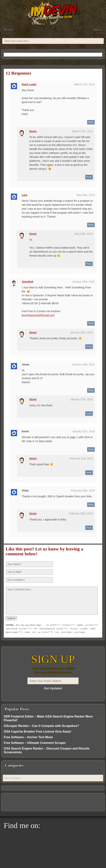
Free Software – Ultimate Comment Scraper (35, 743)
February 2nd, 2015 (81, 458)
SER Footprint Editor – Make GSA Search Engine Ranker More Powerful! (48, 718)
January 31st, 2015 (83, 431)
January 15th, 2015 (83, 282)
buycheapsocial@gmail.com (38, 315)
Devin (33, 131)
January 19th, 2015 (83, 364)
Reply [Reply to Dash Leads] (91, 122)
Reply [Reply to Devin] (89, 177)
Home (8, 30)
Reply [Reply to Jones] (91, 390)
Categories (9, 772)
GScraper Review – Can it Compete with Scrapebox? (41, 726)
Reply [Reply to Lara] (91, 225)
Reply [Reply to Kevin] (91, 449)
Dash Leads (29, 84)
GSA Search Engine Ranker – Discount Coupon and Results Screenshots (47, 750)
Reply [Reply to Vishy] (91, 504)
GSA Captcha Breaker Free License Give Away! (38, 732)
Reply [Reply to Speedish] (91, 323)
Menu (98, 30)
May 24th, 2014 (86, 195)
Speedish (28, 282)
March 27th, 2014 (84, 84)
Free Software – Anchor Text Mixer (28, 737)
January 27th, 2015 (81, 399)
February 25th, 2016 (81, 513)
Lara (25, 195)
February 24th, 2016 (83, 491)
